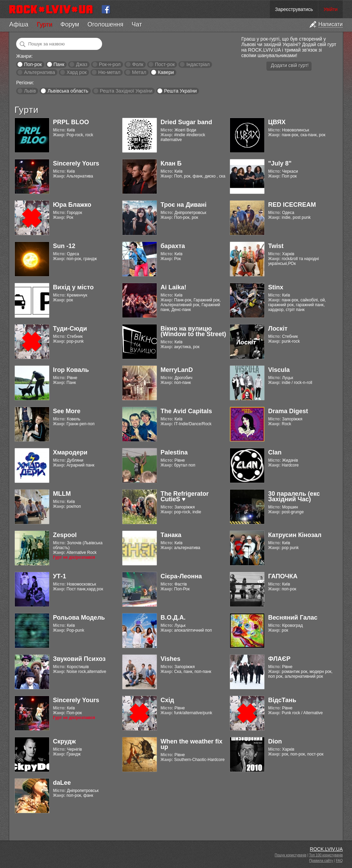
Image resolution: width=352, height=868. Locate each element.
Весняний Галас (293, 618)
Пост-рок (165, 64)
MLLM (62, 494)
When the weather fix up (191, 744)
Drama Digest (288, 411)
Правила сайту (321, 861)
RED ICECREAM (292, 205)
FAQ (339, 861)
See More (67, 411)
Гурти (44, 24)
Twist (276, 246)
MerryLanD (177, 370)
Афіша (19, 24)
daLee (62, 783)
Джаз (82, 64)
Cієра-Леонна (181, 576)
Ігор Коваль (71, 370)
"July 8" (280, 163)
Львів (30, 91)
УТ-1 (59, 576)
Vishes (170, 659)
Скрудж (64, 741)
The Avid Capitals (186, 411)
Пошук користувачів (290, 855)
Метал (139, 72)
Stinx (276, 287)
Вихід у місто (73, 287)
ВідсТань (282, 700)
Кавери (166, 72)
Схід (167, 700)
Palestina (174, 452)
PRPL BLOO (71, 122)
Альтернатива (40, 72)
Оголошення (105, 24)
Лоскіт (278, 329)
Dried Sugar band (186, 122)
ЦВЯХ (277, 122)
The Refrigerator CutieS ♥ (185, 496)
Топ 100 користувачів (326, 855)
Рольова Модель (79, 618)
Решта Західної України (126, 91)
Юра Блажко (72, 205)
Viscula (279, 370)
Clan (275, 452)
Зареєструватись (294, 9)
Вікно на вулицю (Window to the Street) (193, 331)
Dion (275, 741)
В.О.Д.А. (173, 618)
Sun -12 (64, 246)
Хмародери (70, 452)
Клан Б (171, 163)
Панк (59, 64)
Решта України (180, 91)
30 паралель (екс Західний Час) (294, 496)
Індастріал (198, 64)
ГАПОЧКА (283, 576)
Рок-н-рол (110, 64)
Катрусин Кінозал (295, 535)
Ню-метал (109, 72)
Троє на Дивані (184, 205)
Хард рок (77, 72)
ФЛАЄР (279, 659)
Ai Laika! (173, 287)
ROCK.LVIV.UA (326, 849)
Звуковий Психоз (79, 659)
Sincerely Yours (76, 163)
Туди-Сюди (70, 329)
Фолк (138, 64)
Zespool (65, 535)
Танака (171, 535)
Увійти (331, 9)
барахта (173, 246)
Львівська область (68, 91)
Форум (70, 24)
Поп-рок (33, 64)
